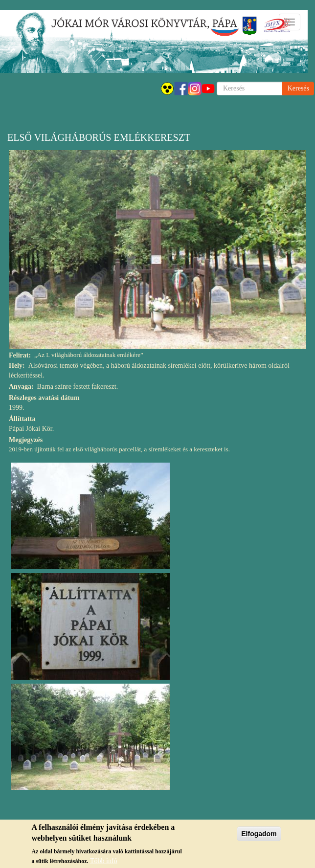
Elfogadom (259, 837)
